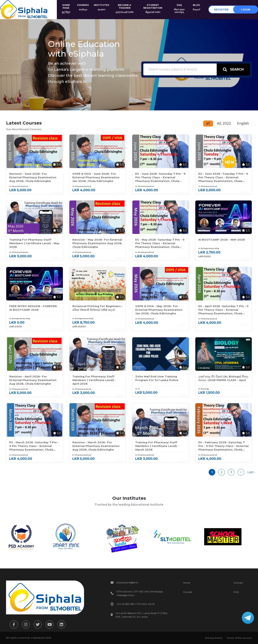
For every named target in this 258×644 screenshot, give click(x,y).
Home (187, 583)
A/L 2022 (224, 123)
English (243, 123)
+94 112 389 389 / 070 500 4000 (136, 604)
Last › (251, 472)
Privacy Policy (214, 638)
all (208, 123)
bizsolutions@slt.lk (127, 582)
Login (246, 9)
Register (221, 9)
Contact (238, 583)
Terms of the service (239, 638)
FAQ (236, 592)
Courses (188, 592)
